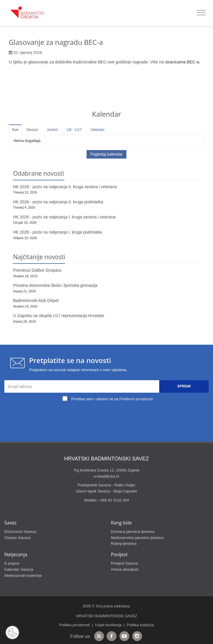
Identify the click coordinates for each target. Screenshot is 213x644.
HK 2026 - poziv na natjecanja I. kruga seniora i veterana (64, 217)
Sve (15, 130)
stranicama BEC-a (182, 62)
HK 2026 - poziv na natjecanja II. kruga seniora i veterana (65, 187)
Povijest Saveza (125, 563)
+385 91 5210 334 (113, 500)
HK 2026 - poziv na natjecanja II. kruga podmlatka (58, 202)
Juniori (52, 130)
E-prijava (12, 563)
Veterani (97, 130)
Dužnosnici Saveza (20, 532)
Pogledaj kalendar (106, 154)
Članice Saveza (17, 538)
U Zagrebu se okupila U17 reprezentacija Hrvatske (59, 316)
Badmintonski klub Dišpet (36, 300)
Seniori (32, 130)
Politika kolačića (140, 625)
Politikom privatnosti (136, 399)
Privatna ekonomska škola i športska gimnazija (55, 285)
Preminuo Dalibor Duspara (37, 270)
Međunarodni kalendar (23, 575)
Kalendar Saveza (19, 569)
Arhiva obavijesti (125, 569)
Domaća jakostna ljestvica (133, 532)
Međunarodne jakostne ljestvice (137, 538)
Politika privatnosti (75, 625)
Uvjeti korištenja (108, 625)
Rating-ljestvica (124, 544)
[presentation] (108, 417)
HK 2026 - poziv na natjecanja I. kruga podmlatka (58, 232)
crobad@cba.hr (106, 476)
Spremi (184, 386)
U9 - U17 (74, 130)
